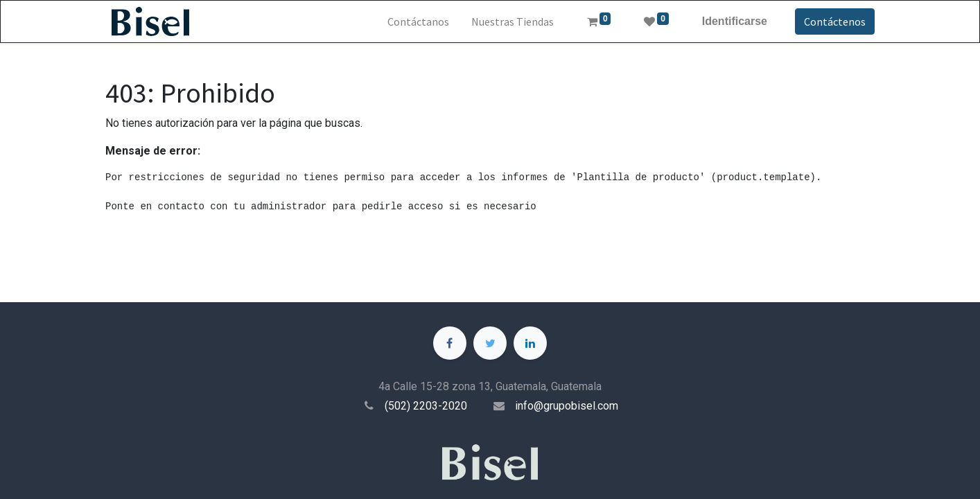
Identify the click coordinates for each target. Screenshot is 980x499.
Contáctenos (835, 21)
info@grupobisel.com (567, 406)
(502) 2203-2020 (426, 406)
